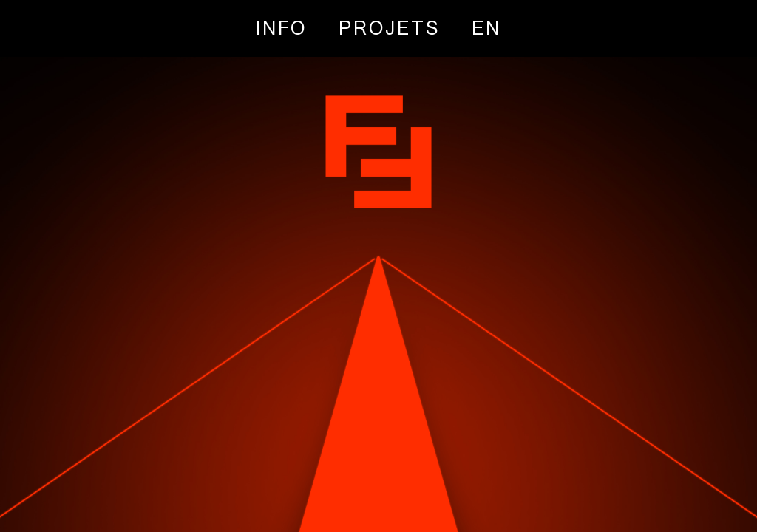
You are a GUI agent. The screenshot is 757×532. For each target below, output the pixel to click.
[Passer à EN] (486, 28)
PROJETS (389, 28)
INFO (281, 28)
